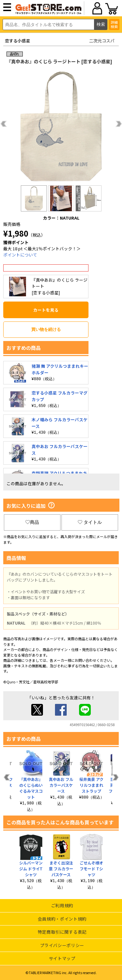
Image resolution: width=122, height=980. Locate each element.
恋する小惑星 (18, 41)
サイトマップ (62, 958)
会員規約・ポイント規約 (62, 919)
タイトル (90, 522)
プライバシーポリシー (62, 945)
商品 (32, 522)
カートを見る (46, 310)
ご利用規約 (62, 905)
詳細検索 (114, 24)
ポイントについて (20, 255)
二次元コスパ (102, 41)
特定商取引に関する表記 (62, 932)
